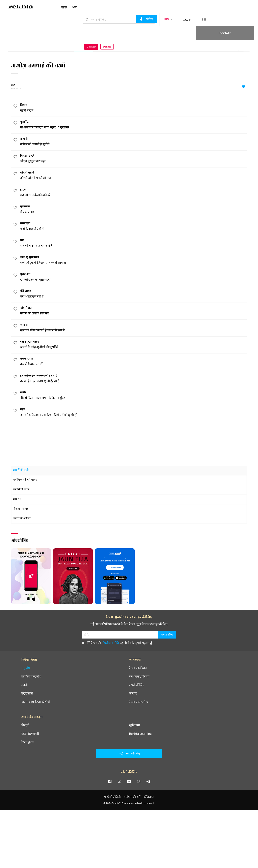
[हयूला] (133, 193)
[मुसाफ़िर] (133, 125)
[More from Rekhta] (189, 20)
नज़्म (84, 45)
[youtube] (129, 781)
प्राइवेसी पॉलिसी (112, 797)
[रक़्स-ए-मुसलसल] (133, 260)
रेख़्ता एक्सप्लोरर (139, 702)
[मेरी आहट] (133, 294)
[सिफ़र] (133, 108)
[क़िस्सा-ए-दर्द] (133, 159)
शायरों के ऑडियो (22, 519)
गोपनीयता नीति (110, 643)
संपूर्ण (23, 45)
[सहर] (133, 412)
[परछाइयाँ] (133, 226)
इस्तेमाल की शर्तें (132, 797)
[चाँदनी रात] (133, 311)
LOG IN (172, 19)
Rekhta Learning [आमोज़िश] (140, 734)
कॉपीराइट (149, 797)
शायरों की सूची (21, 470)
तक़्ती (24, 685)
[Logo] (21, 7)
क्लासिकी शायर (21, 490)
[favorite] (15, 107)
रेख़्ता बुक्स (28, 742)
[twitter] (119, 781)
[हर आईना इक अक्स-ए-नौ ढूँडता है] (133, 379)
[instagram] (139, 781)
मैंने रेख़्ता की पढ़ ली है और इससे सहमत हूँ (117, 643)
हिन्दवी (25, 725)
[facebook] (110, 781)
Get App (232, 19)
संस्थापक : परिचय (139, 676)
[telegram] (148, 781)
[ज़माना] (133, 328)
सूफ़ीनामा (134, 725)
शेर (103, 45)
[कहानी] (133, 142)
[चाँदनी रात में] (133, 176)
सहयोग (26, 668)
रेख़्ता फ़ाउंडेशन (138, 668)
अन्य (75, 7)
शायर (64, 7)
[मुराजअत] (133, 277)
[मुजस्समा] (133, 209)
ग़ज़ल (63, 45)
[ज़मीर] (133, 395)
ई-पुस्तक (124, 45)
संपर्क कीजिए (137, 685)
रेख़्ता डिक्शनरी (30, 734)
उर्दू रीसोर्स (27, 693)
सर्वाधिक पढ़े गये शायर (25, 480)
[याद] (133, 243)
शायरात (17, 499)
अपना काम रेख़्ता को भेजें (36, 702)
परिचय (42, 45)
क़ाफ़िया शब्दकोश (31, 676)
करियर (133, 693)
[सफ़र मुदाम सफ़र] (133, 345)
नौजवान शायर (21, 509)
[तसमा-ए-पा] (133, 362)
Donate (211, 19)
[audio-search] (132, 19)
